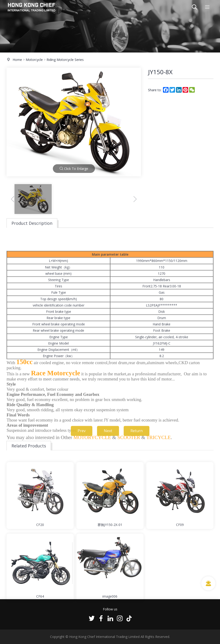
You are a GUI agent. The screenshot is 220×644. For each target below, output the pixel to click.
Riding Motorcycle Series (65, 60)
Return (137, 436)
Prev (82, 436)
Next (108, 436)
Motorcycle (34, 60)
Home (17, 60)
